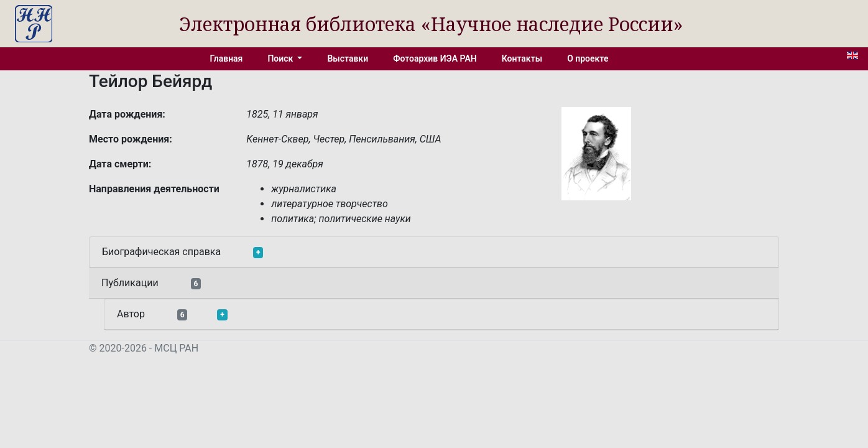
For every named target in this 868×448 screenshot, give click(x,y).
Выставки (348, 58)
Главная (227, 58)
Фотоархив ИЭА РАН (435, 58)
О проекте (588, 58)
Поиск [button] (281, 58)
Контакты (522, 58)
